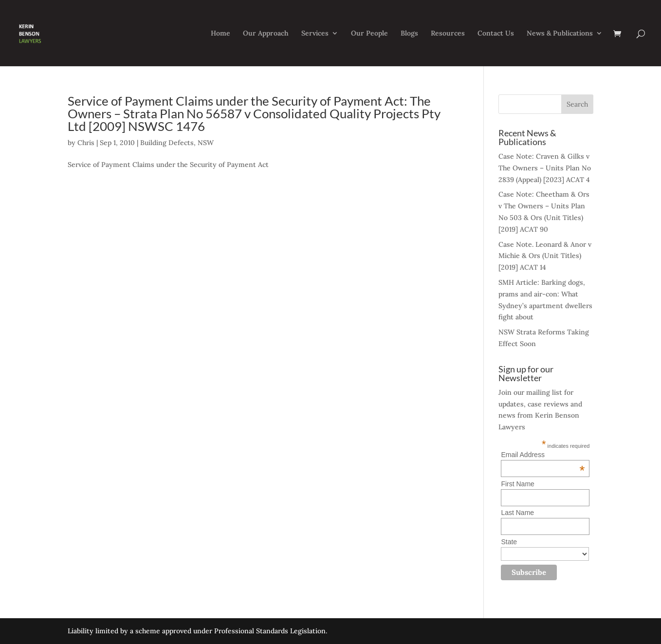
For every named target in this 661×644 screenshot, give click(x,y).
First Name (517, 484)
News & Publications (560, 34)
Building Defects (167, 143)
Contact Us (496, 34)
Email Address (543, 455)
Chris (86, 143)
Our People (369, 34)
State (509, 542)
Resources (448, 34)
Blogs (409, 34)
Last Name (517, 513)
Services (315, 34)
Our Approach (266, 34)
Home (220, 34)
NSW (206, 143)
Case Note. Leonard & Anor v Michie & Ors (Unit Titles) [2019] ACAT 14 (545, 256)
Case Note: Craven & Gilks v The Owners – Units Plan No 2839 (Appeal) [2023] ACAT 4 (545, 168)
